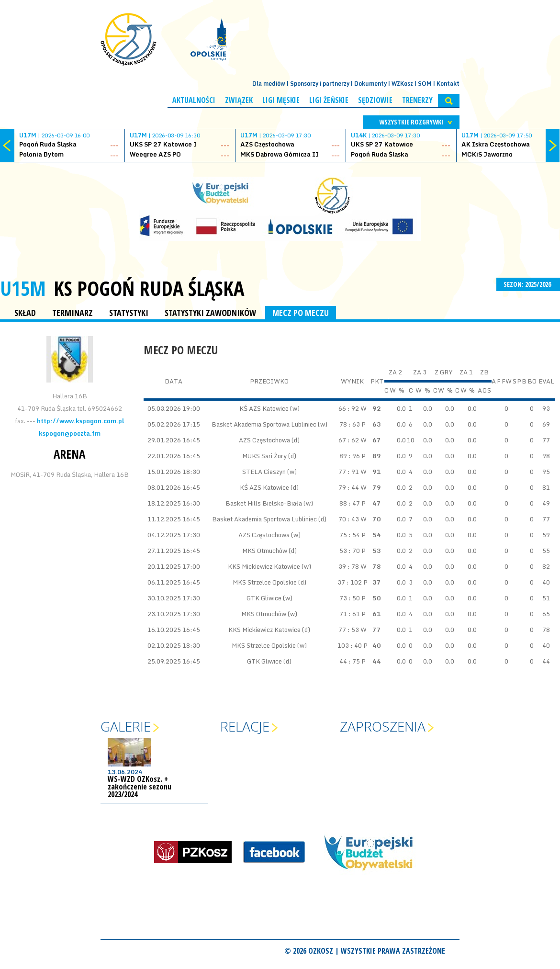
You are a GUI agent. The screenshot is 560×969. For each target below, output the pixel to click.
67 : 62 (349, 440)
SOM (425, 84)
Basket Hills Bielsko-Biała (264, 503)
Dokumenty (370, 84)
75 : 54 (350, 535)
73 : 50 (350, 598)
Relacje (245, 726)
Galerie (126, 726)
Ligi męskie (281, 100)
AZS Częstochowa (264, 440)
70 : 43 (349, 519)
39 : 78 (349, 566)
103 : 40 (350, 645)
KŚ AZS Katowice (264, 408)
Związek (239, 100)
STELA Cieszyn (264, 472)
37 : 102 (350, 582)
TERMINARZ (73, 313)
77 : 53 (349, 630)
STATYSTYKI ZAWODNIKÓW (210, 313)
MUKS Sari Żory (264, 456)
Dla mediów (269, 84)
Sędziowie (375, 100)
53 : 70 (350, 551)
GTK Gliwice (264, 598)
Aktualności (194, 100)
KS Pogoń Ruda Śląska (149, 288)
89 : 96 (350, 456)
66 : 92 (349, 408)
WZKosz (402, 84)
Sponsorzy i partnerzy (320, 84)
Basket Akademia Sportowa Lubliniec (265, 424)
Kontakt (448, 84)
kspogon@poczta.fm (70, 433)
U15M (23, 288)
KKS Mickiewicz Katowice (264, 566)
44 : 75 (350, 661)
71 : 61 (350, 614)
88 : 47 (350, 503)
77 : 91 (349, 472)
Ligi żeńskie (329, 100)
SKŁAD (25, 313)
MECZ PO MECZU (301, 313)
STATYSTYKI (129, 313)
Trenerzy (417, 100)
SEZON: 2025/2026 (528, 284)
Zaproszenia (383, 726)
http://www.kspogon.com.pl (80, 421)
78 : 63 (350, 424)
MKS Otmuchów (265, 551)
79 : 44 (349, 487)
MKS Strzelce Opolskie (265, 582)
